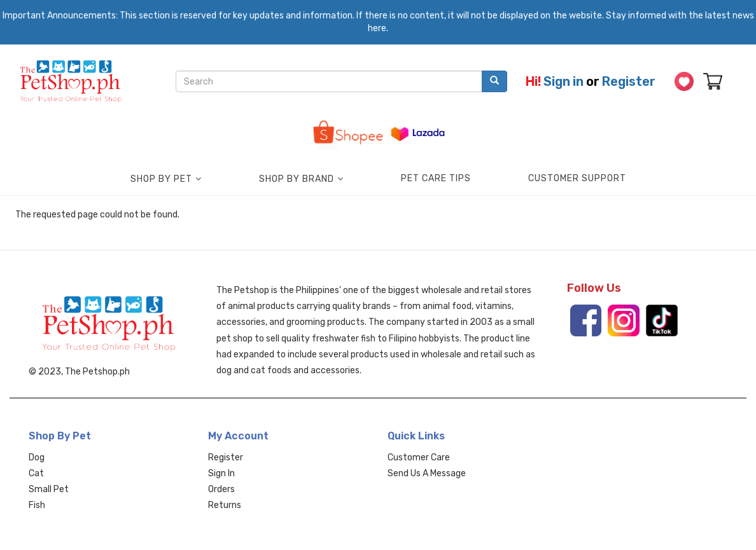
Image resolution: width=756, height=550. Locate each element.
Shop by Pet (161, 179)
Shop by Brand (297, 179)
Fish (37, 505)
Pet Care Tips (436, 178)
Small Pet (49, 489)
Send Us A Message (427, 473)
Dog (37, 457)
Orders (221, 489)
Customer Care (419, 457)
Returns (225, 505)
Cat (36, 473)
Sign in (563, 81)
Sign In (221, 473)
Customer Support (577, 178)
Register (629, 81)
